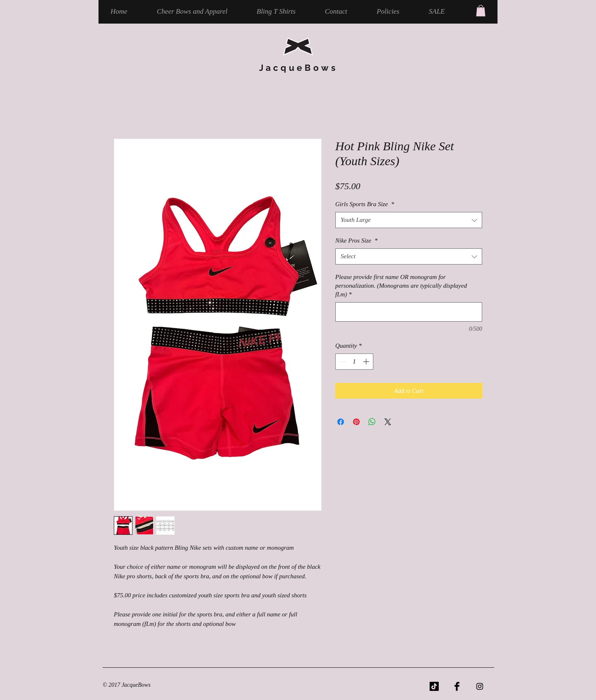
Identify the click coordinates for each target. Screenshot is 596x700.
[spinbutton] (354, 362)
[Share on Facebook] (341, 422)
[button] (481, 11)
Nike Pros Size (356, 241)
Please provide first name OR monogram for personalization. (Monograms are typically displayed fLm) (401, 286)
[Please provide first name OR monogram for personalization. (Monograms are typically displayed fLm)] (409, 312)
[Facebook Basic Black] (457, 686)
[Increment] (367, 362)
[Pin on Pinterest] (356, 422)
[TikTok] (434, 686)
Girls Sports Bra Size (365, 204)
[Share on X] (388, 422)
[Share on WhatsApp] (372, 422)
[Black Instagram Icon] (480, 686)
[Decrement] (342, 362)
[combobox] (409, 220)
